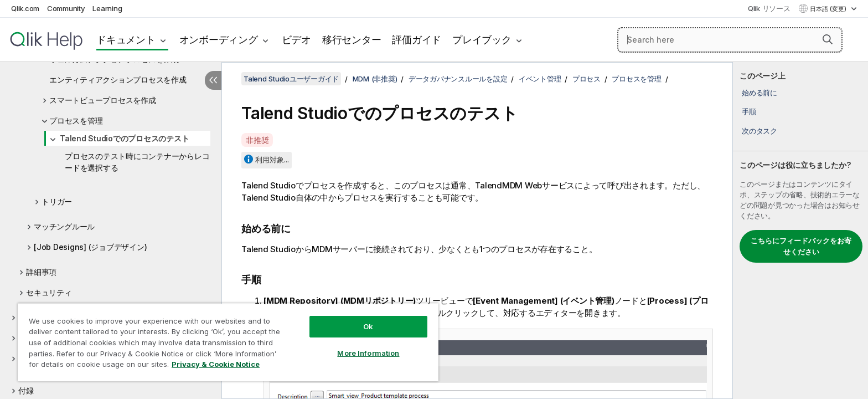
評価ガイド (417, 40)
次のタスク (759, 131)
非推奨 (257, 140)
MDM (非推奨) (375, 79)
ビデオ (296, 40)
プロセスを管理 (76, 121)
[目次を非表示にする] (213, 80)
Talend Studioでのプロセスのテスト (124, 138)
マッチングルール (64, 226)
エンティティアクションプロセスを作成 (118, 80)
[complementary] (800, 231)
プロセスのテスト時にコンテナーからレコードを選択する (137, 162)
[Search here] (730, 40)
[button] (828, 39)
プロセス (587, 79)
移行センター (352, 40)
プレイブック (482, 40)
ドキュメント (126, 40)
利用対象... (272, 160)
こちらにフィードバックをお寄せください (801, 246)
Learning (107, 8)
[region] (228, 342)
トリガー (57, 201)
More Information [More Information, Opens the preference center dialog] (368, 353)
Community (66, 8)
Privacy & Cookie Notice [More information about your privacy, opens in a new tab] (216, 364)
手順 (749, 111)
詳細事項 (41, 272)
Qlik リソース (769, 8)
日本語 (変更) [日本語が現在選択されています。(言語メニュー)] (829, 9)
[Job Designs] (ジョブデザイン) (90, 247)
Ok (368, 326)
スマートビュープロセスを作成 (103, 100)
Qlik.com (25, 8)
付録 (26, 390)
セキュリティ (49, 292)
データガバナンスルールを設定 (458, 79)
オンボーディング (219, 40)
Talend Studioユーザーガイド (291, 79)
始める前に (759, 93)
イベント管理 (540, 79)
